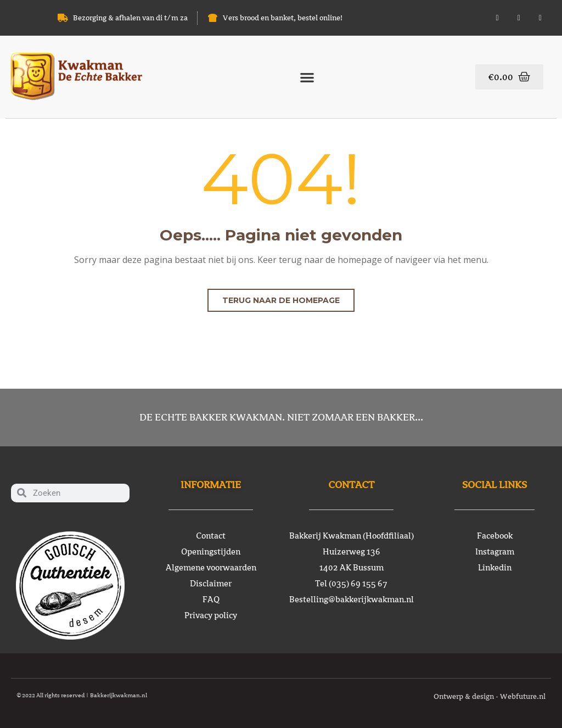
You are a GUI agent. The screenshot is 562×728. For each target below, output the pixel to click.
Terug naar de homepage (281, 300)
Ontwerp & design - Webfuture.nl (490, 696)
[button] (307, 77)
